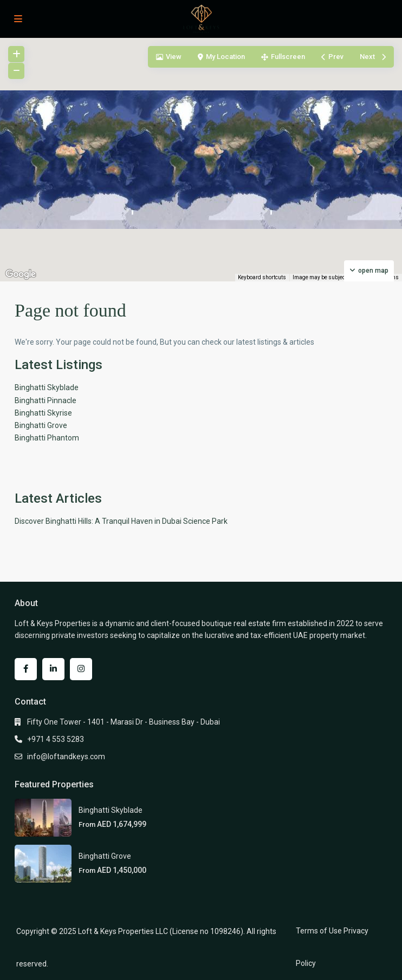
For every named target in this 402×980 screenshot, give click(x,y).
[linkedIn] (53, 669)
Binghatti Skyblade (47, 387)
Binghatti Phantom (47, 438)
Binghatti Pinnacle (46, 400)
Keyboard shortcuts (262, 277)
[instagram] (81, 669)
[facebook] (26, 669)
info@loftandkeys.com (66, 757)
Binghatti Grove (41, 425)
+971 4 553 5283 (56, 739)
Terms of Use (319, 931)
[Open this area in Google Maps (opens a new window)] (21, 274)
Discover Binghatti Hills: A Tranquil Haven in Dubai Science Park (121, 521)
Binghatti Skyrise (43, 413)
